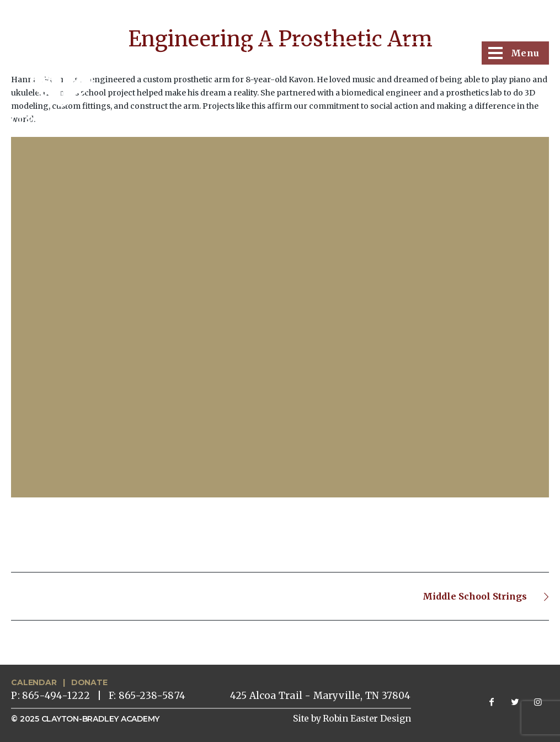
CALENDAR (34, 682)
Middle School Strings (475, 596)
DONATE (89, 682)
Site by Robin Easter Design (352, 718)
